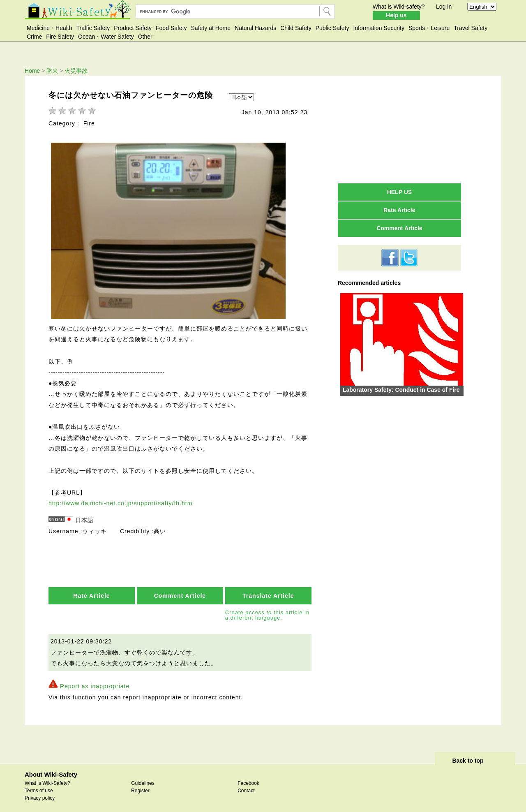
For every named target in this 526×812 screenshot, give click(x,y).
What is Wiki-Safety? (47, 779)
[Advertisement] (399, 129)
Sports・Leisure (429, 28)
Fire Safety (60, 37)
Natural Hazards (255, 28)
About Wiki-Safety (51, 770)
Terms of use (39, 786)
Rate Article (91, 592)
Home (32, 71)
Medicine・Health (50, 28)
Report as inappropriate (95, 682)
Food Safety (171, 28)
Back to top (468, 756)
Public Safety (332, 28)
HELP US (399, 192)
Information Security (379, 28)
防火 (52, 71)
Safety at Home (211, 28)
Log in (444, 7)
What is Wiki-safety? (399, 7)
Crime (34, 37)
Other (145, 37)
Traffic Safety (93, 28)
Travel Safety (471, 28)
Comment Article (180, 592)
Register (140, 786)
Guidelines (143, 779)
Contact (246, 786)
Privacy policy (40, 793)
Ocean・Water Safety (106, 37)
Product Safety (133, 28)
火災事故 (76, 71)
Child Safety (296, 28)
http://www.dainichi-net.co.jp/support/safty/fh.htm (120, 499)
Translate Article (268, 592)
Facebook (248, 779)
